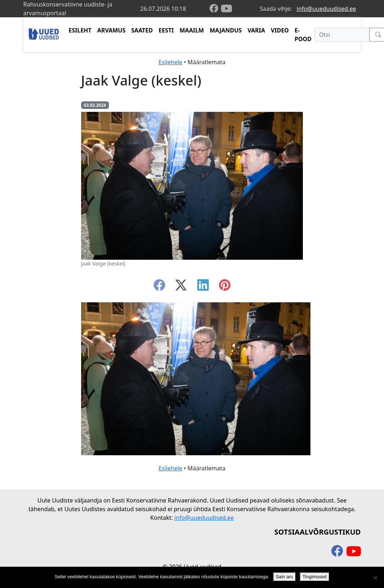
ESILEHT (80, 30)
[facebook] (215, 9)
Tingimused (315, 577)
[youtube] (226, 9)
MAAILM (192, 30)
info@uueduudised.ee (326, 9)
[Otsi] (342, 35)
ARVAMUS (111, 30)
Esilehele (171, 62)
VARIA (256, 30)
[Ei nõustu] (375, 578)
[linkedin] (203, 287)
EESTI (166, 30)
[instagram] (225, 287)
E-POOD (303, 35)
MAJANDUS (226, 30)
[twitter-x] (181, 287)
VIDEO (280, 30)
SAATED (142, 30)
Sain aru (284, 577)
